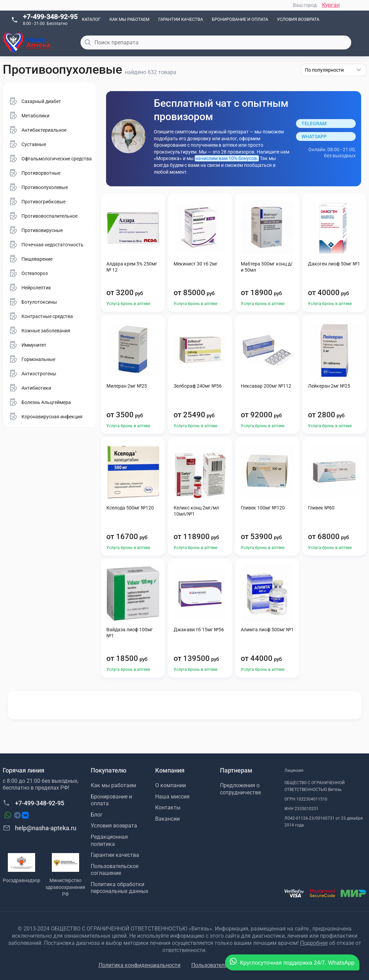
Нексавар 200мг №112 (266, 386)
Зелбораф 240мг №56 (198, 386)
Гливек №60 (321, 508)
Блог (97, 815)
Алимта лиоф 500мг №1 (267, 630)
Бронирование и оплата (240, 19)
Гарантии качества (181, 19)
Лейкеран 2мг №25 (329, 386)
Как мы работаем (129, 19)
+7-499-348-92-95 (50, 17)
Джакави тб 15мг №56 (199, 630)
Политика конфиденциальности (139, 965)
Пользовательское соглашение (115, 870)
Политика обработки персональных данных (120, 888)
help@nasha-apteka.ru (40, 828)
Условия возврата (298, 19)
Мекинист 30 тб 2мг (196, 264)
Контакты (168, 808)
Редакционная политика (109, 840)
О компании (171, 785)
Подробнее (314, 943)
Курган (331, 5)
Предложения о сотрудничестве (240, 789)
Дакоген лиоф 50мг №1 (334, 264)
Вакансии (167, 819)
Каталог (91, 19)
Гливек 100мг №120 (263, 508)
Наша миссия (172, 797)
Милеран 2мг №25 (127, 386)
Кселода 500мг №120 (130, 508)
